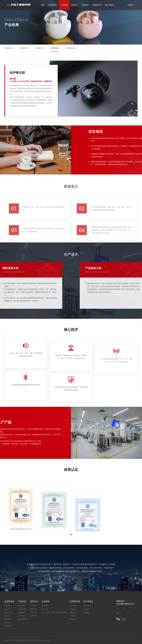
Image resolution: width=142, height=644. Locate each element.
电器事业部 (24, 48)
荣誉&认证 (8, 612)
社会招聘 (86, 609)
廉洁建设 (8, 619)
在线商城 (8, 622)
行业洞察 (34, 612)
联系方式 (73, 619)
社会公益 (45, 609)
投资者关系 (97, 5)
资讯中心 (75, 5)
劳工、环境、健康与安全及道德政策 (54, 612)
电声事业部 (55, 48)
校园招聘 (86, 612)
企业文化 (8, 609)
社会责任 (85, 5)
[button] (71, 535)
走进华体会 (53, 5)
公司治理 (73, 609)
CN (129, 5)
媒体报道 (34, 609)
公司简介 (8, 606)
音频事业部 (9, 48)
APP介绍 (34, 616)
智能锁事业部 (71, 48)
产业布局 (64, 5)
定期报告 (73, 616)
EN (132, 5)
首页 (43, 5)
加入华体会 (109, 5)
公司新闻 (34, 606)
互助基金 (45, 606)
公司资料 (73, 606)
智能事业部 (39, 48)
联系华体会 (8, 626)
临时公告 (73, 612)
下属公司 (8, 616)
